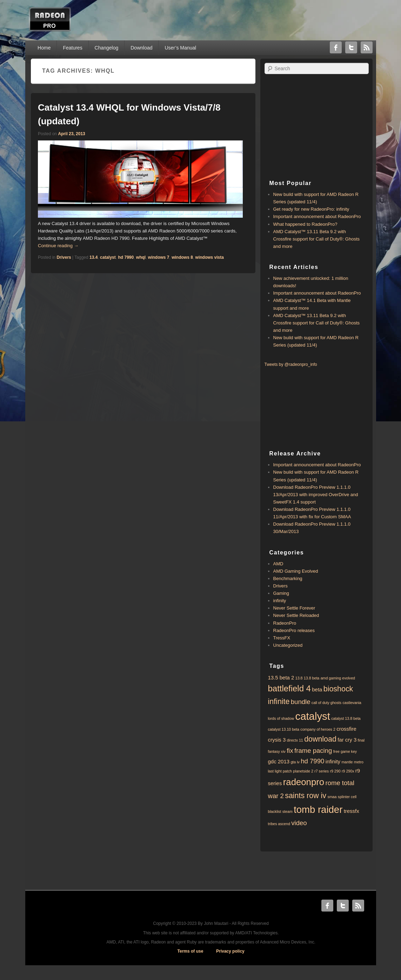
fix (290, 751)
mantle (347, 762)
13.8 (299, 678)
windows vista (210, 257)
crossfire (346, 729)
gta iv (295, 762)
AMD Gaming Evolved (296, 571)
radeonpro (304, 782)
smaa (332, 797)
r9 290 (335, 771)
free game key (345, 751)
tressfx (352, 811)
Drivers (64, 257)
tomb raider (318, 810)
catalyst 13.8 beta (346, 718)
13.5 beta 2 (281, 678)
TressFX (282, 638)
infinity (280, 601)
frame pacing (313, 751)
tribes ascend (279, 824)
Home (44, 48)
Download (141, 48)
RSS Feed (367, 47)
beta (317, 689)
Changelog (107, 48)
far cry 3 (347, 740)
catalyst (108, 257)
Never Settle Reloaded (296, 615)
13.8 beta (312, 678)
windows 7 (159, 257)
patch (287, 771)
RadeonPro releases (294, 630)
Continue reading (58, 246)
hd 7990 (126, 257)
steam (288, 811)
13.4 (93, 257)
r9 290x (348, 771)
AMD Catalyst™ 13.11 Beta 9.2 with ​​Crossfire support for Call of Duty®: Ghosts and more (317, 239)
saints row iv (306, 796)
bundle (301, 702)
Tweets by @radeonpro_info (291, 364)
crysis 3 (277, 740)
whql (141, 257)
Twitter (351, 47)
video (299, 823)
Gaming (281, 593)
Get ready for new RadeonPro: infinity (311, 209)
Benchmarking (288, 578)
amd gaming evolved (338, 678)
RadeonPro (285, 623)
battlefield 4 (289, 688)
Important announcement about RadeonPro (317, 216)
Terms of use (191, 951)
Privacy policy (230, 951)
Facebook (336, 47)
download (320, 739)
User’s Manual (180, 48)
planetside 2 (303, 771)
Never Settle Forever (294, 608)
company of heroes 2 (318, 729)
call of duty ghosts (326, 703)
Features (72, 48)
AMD (278, 564)
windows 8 (182, 257)
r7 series (322, 771)
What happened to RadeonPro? (305, 224)
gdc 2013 (279, 761)
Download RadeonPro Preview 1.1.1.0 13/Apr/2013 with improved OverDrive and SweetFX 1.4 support (316, 495)
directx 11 (295, 740)
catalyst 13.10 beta (284, 729)
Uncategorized (288, 645)
